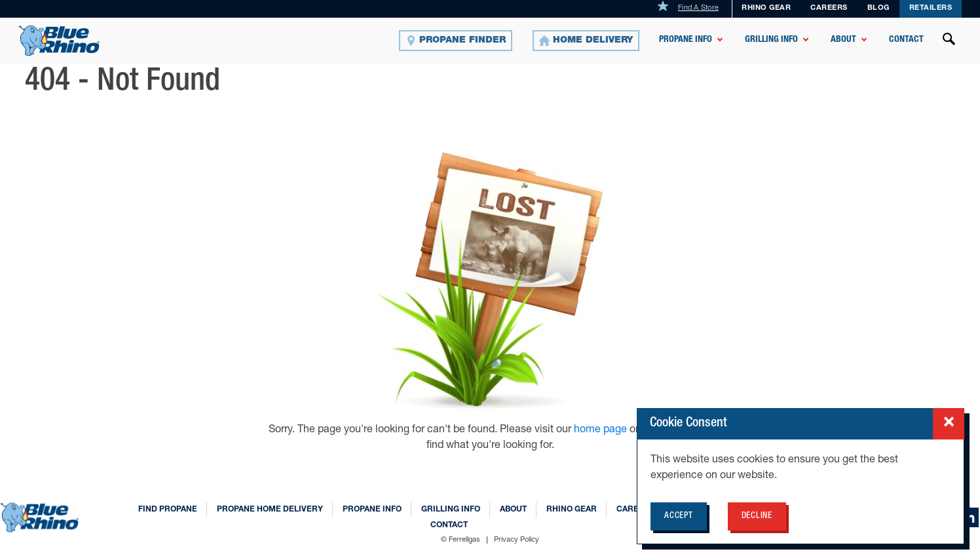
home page (602, 430)
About (843, 40)
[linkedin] (969, 517)
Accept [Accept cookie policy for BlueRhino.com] (679, 516)
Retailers (931, 8)
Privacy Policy (517, 540)
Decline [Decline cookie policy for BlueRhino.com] (757, 516)
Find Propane (168, 510)
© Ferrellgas (461, 540)
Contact (906, 40)
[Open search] (949, 41)
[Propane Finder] (456, 41)
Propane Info (686, 40)
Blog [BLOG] (878, 8)
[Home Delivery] (586, 41)
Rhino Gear (766, 8)
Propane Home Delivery (270, 510)
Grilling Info (771, 40)
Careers (829, 8)
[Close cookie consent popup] (949, 424)
